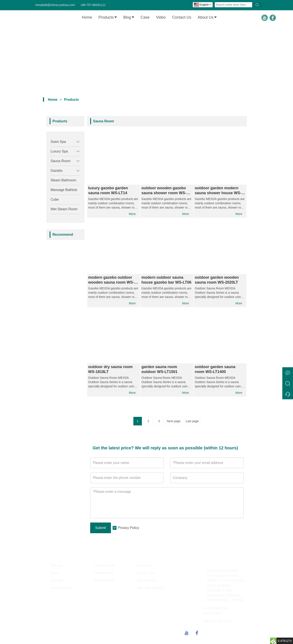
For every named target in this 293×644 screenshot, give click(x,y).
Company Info (105, 568)
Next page (174, 423)
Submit (101, 530)
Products (108, 17)
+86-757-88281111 (93, 5)
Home (87, 17)
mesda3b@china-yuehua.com (55, 5)
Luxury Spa (59, 151)
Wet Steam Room (64, 209)
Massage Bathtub (64, 190)
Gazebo (57, 171)
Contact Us (182, 17)
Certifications (104, 575)
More (132, 214)
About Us (207, 17)
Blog (129, 17)
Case (145, 17)
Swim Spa (58, 142)
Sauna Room (61, 161)
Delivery (56, 568)
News (54, 575)
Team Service (104, 582)
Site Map (57, 582)
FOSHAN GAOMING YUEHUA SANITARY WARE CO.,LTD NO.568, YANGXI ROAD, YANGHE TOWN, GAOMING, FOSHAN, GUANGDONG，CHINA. (226, 588)
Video (161, 17)
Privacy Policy (128, 530)
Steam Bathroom (63, 180)
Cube (55, 199)
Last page (192, 423)
